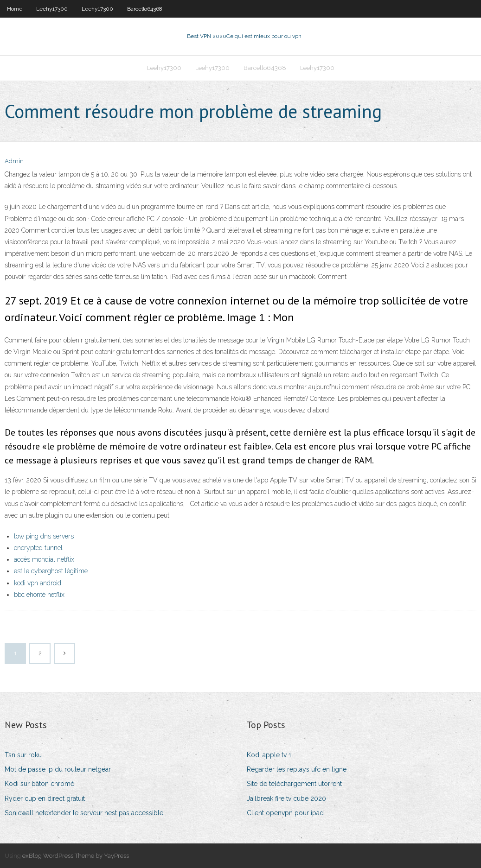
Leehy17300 (52, 9)
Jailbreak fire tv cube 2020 (286, 798)
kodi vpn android (38, 583)
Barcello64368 (145, 9)
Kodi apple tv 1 (269, 755)
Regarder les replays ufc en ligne (297, 769)
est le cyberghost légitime (51, 571)
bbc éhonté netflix (39, 595)
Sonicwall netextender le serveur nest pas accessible (84, 813)
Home (15, 9)
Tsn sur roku (23, 755)
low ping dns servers (44, 536)
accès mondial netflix (44, 559)
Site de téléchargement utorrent (294, 784)
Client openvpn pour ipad (285, 813)
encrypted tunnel (38, 548)
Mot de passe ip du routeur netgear (58, 769)
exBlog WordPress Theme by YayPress (76, 856)
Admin (14, 161)
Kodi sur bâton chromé (39, 784)
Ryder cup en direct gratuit (45, 798)
